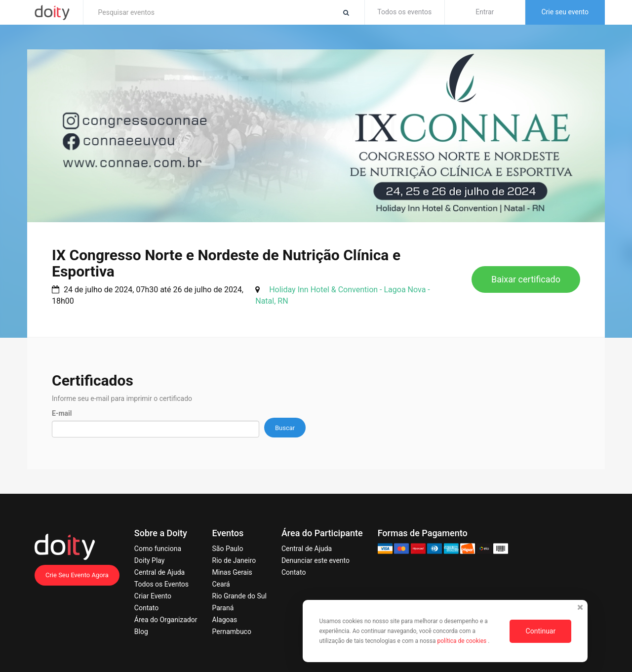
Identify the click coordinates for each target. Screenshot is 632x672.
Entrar (485, 12)
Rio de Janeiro (234, 560)
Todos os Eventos (161, 584)
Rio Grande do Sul (239, 596)
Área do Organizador (166, 620)
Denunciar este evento (316, 560)
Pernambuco (232, 632)
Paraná (223, 608)
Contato (146, 608)
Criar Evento (153, 596)
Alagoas (225, 620)
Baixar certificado (526, 279)
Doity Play (150, 560)
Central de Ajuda (159, 572)
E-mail (62, 413)
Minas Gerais (232, 572)
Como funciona (158, 549)
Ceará (221, 584)
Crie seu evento (565, 12)
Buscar (285, 428)
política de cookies (462, 641)
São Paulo (228, 549)
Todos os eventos (404, 12)
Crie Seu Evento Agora (77, 575)
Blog (141, 632)
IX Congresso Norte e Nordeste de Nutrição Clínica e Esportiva (226, 263)
